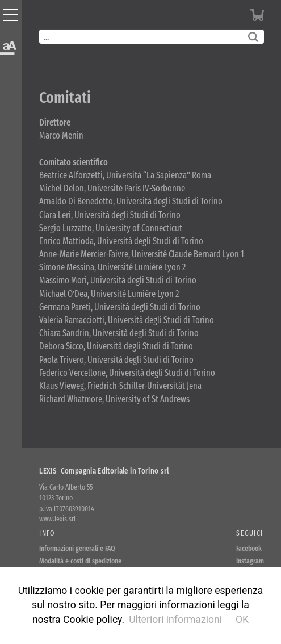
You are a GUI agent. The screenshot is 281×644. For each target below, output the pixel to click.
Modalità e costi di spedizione (80, 561)
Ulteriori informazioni (175, 620)
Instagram (250, 561)
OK (242, 620)
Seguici (249, 533)
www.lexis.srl (57, 519)
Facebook (249, 548)
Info (47, 533)
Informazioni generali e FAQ (77, 548)
